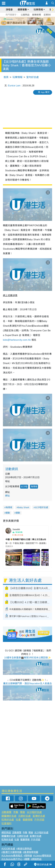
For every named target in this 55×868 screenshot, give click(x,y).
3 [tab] (27, 21)
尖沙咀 (24, 486)
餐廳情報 (28, 820)
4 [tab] (30, 21)
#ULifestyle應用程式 (12, 856)
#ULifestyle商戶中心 (12, 859)
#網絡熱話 (36, 859)
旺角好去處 (8, 820)
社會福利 (6, 823)
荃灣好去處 (39, 816)
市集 (16, 812)
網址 (7, 496)
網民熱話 (6, 833)
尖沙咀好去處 (42, 507)
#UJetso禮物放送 (42, 856)
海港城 (34, 486)
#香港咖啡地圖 (30, 852)
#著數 (27, 859)
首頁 (6, 77)
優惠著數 (22, 10)
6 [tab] (36, 21)
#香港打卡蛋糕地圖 (12, 852)
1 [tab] (21, 21)
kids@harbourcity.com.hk (17, 340)
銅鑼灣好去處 (9, 816)
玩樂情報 (38, 10)
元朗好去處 (24, 816)
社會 (18, 820)
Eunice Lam (14, 86)
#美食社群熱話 (24, 849)
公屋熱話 (25, 15)
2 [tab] (24, 21)
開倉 (23, 812)
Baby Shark (24, 507)
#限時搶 (28, 856)
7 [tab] (28, 25)
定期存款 (48, 15)
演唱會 (9, 10)
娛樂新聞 (37, 15)
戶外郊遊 (39, 820)
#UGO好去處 (8, 849)
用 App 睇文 (44, 92)
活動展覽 (6, 812)
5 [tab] (33, 21)
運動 (8, 513)
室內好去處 (32, 77)
